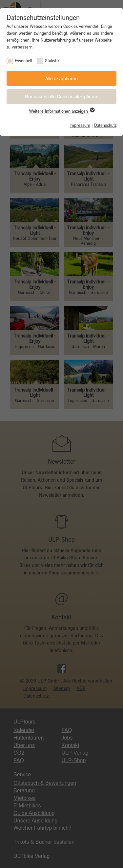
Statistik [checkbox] (52, 61)
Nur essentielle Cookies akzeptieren (62, 96)
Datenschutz (105, 125)
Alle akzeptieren (61, 78)
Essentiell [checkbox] (23, 61)
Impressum (80, 125)
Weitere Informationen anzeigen (62, 111)
